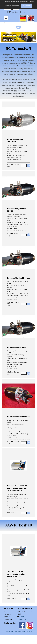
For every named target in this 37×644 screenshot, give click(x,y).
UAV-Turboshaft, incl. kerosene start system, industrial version (16, 574)
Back (18, 27)
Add (29, 165)
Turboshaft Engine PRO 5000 (18, 278)
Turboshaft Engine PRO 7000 (18, 417)
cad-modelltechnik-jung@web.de (21, 619)
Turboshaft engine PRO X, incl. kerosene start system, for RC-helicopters (18, 488)
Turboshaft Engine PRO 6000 (18, 347)
